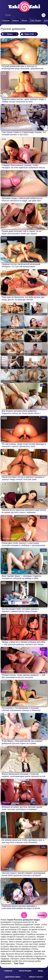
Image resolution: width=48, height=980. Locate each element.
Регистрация (25, 971)
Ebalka (6, 293)
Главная (6, 21)
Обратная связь (13, 977)
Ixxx (4, 440)
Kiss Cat (6, 802)
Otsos (5, 161)
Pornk (5, 704)
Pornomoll (7, 770)
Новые (16, 21)
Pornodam (7, 62)
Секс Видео (36, 21)
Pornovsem (8, 605)
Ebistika (6, 901)
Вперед (41, 915)
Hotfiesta (7, 227)
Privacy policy (36, 977)
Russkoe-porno (10, 539)
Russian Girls (9, 95)
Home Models (9, 671)
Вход (40, 971)
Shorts (24, 21)
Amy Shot (7, 473)
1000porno (7, 836)
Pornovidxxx (8, 194)
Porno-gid (7, 869)
